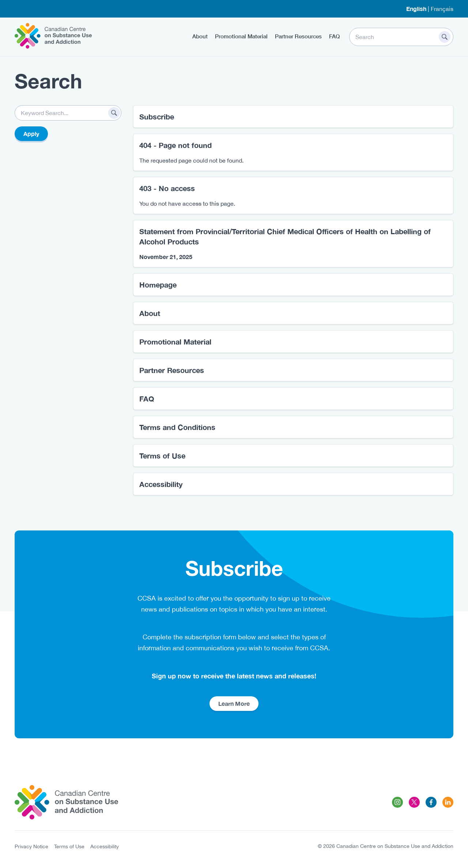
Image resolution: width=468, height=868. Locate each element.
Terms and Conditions (177, 427)
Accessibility (161, 484)
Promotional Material (241, 36)
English (416, 9)
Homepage (158, 285)
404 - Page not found (175, 145)
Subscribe (157, 117)
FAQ (334, 36)
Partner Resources (298, 36)
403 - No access (167, 188)
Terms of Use (162, 456)
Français (442, 9)
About (200, 36)
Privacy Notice (31, 846)
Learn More (234, 703)
